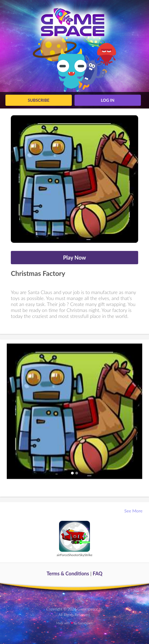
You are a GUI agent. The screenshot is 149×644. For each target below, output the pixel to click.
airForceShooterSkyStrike (74, 555)
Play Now (75, 257)
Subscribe (38, 100)
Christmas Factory (38, 273)
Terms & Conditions (68, 573)
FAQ (98, 573)
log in (108, 100)
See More (134, 511)
